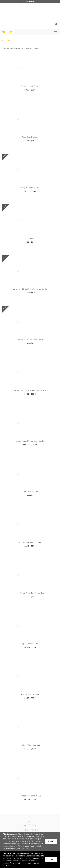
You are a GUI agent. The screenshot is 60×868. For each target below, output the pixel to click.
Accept (51, 841)
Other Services (30, 825)
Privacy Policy (9, 866)
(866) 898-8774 (31, 2)
